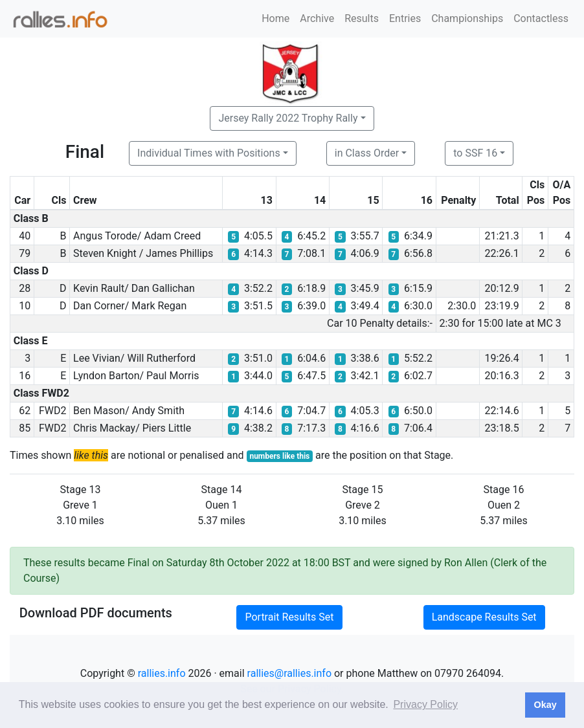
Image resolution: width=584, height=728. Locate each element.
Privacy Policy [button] (425, 704)
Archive (317, 18)
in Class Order (367, 153)
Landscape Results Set (484, 617)
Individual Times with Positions (209, 153)
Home (275, 18)
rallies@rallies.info (289, 673)
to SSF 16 (475, 153)
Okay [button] (545, 705)
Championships (467, 18)
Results (362, 18)
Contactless (541, 18)
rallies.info (162, 673)
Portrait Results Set (289, 617)
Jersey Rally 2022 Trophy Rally (288, 118)
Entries (405, 18)
